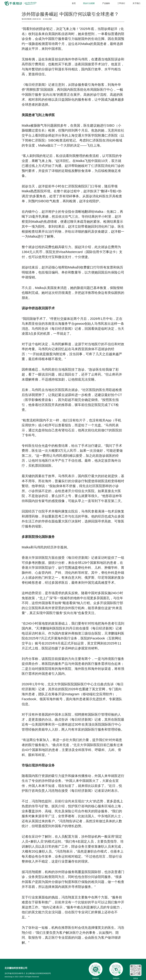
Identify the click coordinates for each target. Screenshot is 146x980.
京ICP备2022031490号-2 (15, 973)
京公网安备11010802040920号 (38, 973)
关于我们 (136, 3)
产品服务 (106, 3)
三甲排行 (121, 3)
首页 (74, 3)
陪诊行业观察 (89, 3)
